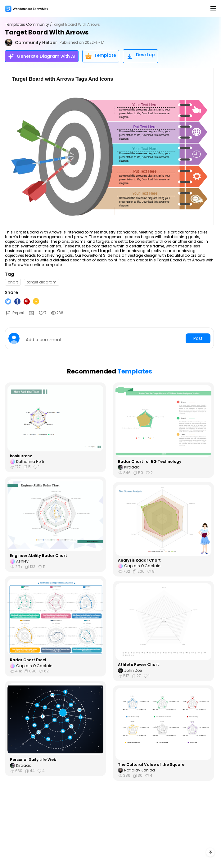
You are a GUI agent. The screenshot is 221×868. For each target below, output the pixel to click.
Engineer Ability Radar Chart (38, 556)
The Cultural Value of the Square (151, 765)
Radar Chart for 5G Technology (150, 462)
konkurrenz (21, 456)
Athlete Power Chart (138, 665)
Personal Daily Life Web (33, 760)
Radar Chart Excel (28, 660)
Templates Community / (28, 25)
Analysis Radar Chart (139, 560)
